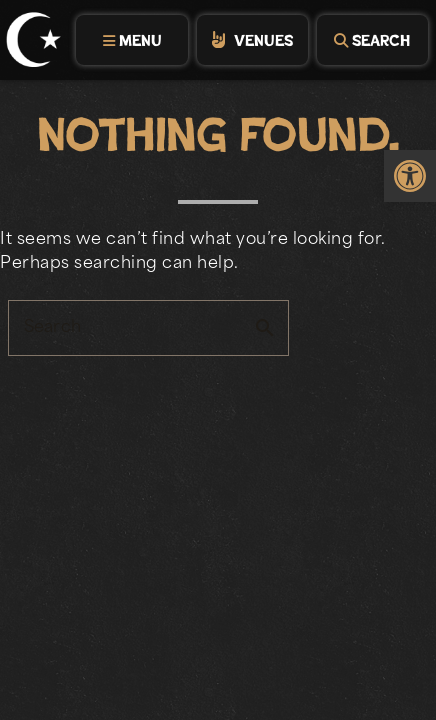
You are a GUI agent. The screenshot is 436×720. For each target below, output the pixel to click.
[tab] (130, 40)
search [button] (265, 328)
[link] (410, 176)
